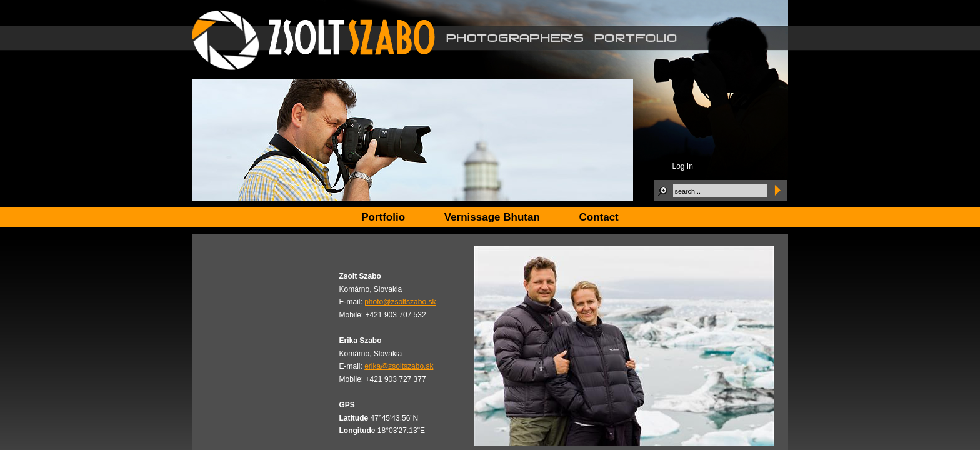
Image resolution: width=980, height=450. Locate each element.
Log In (683, 166)
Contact (599, 217)
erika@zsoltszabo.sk (399, 366)
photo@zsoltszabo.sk (400, 302)
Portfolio (383, 217)
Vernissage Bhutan (492, 217)
